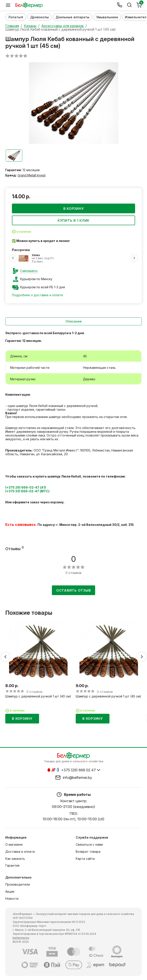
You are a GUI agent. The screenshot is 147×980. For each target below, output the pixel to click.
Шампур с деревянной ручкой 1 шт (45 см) (108, 696)
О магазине (14, 844)
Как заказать (15, 858)
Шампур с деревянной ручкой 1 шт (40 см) (38, 696)
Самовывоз (29, 271)
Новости (12, 898)
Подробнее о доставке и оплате (38, 295)
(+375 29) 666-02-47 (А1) (26, 487)
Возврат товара (88, 851)
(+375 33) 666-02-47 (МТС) (27, 491)
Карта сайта (85, 858)
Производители (18, 884)
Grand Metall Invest (32, 175)
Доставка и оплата (20, 851)
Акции (10, 891)
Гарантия (12, 865)
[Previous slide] (13, 258)
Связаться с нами (89, 844)
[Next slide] (134, 258)
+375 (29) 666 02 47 (78, 770)
